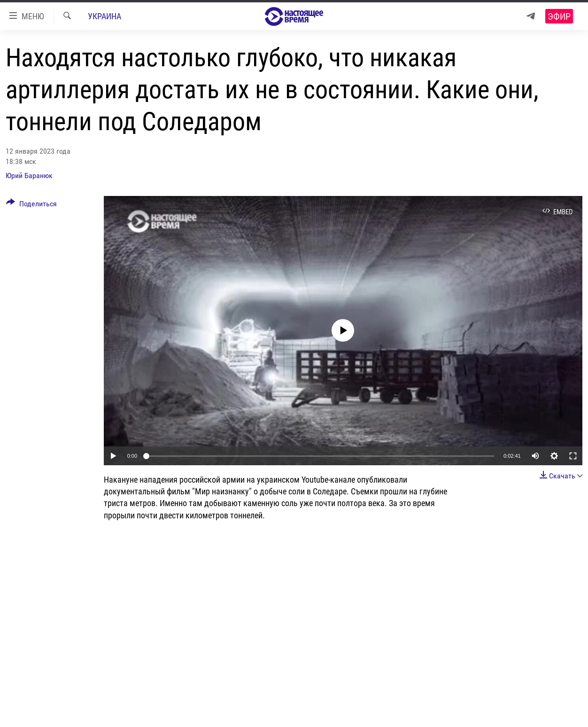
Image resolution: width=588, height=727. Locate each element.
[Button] (31, 205)
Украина (104, 16)
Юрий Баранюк (29, 176)
